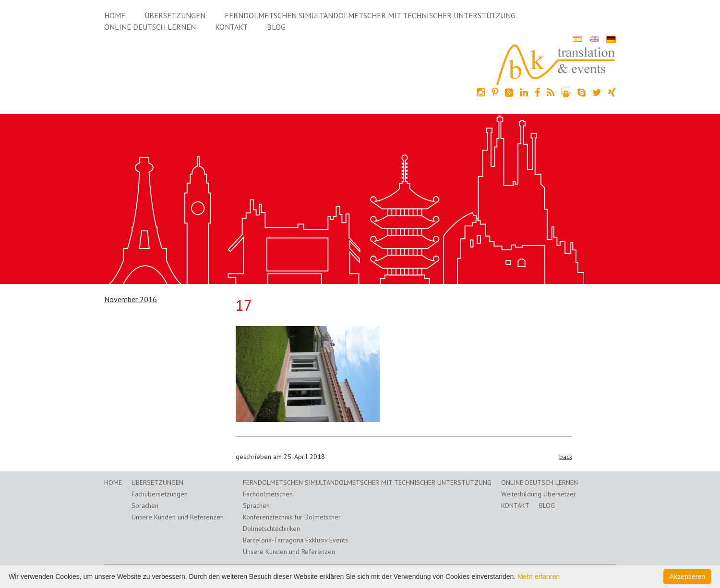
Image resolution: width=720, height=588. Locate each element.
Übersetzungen (175, 15)
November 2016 (131, 299)
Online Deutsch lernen (150, 27)
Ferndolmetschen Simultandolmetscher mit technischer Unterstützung (370, 15)
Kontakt (231, 27)
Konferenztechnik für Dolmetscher (292, 517)
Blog (276, 27)
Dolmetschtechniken (271, 529)
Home (115, 15)
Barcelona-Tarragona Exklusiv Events (295, 540)
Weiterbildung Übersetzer (539, 494)
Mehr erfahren (539, 576)
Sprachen (145, 506)
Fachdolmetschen (268, 494)
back (566, 457)
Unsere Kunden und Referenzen (178, 517)
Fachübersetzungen (160, 494)
